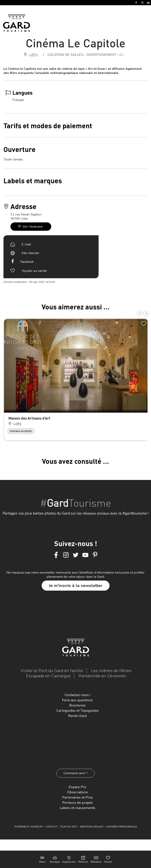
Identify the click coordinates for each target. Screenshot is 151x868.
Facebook (27, 262)
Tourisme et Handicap (28, 827)
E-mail (26, 244)
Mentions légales (92, 827)
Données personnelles (122, 827)
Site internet (30, 253)
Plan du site (69, 827)
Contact (52, 827)
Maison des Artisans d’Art (29, 418)
